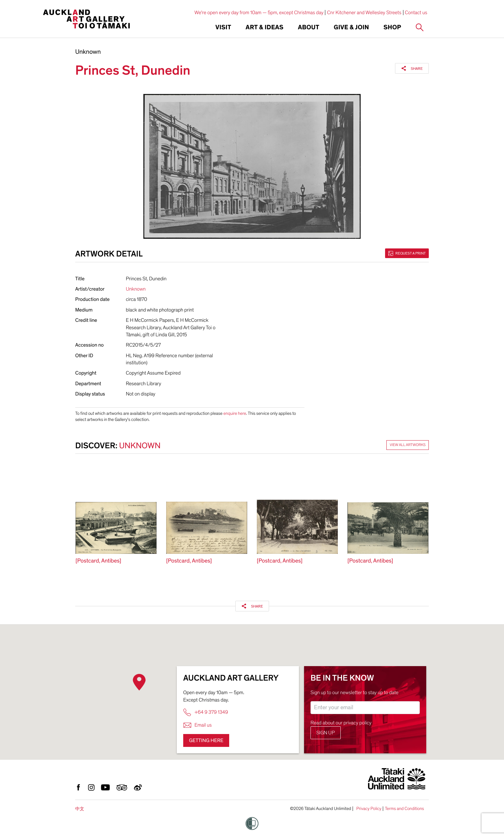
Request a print (407, 253)
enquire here (235, 413)
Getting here (206, 740)
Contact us (416, 13)
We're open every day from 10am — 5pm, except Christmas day (259, 13)
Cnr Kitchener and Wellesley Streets (364, 13)
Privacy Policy (369, 809)
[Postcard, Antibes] (98, 561)
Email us (198, 725)
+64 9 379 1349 (206, 712)
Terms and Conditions (404, 809)
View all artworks (408, 445)
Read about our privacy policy (341, 723)
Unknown (88, 52)
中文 (80, 809)
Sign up (326, 733)
